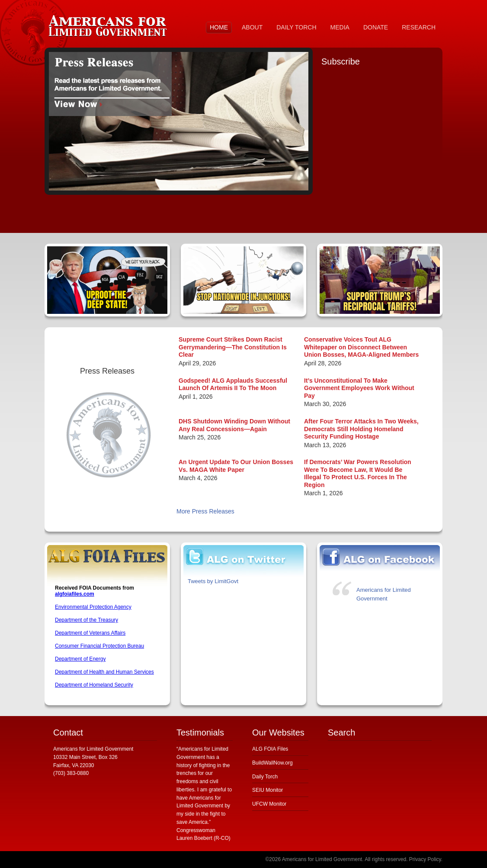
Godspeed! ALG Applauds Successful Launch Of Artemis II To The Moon (233, 384)
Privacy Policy (425, 859)
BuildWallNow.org (272, 763)
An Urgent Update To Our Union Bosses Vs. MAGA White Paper (236, 466)
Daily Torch (265, 777)
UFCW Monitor (269, 804)
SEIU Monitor (268, 790)
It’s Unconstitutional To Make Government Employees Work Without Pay (359, 388)
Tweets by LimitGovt (213, 581)
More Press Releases (205, 511)
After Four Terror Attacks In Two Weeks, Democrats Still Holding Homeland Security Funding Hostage (361, 429)
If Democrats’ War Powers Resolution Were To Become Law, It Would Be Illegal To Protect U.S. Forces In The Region (358, 473)
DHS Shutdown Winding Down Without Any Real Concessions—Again (234, 425)
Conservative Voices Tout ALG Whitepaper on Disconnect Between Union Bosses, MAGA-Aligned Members (361, 347)
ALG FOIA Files (270, 749)
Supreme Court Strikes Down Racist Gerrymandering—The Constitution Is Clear (233, 347)
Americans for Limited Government (109, 24)
